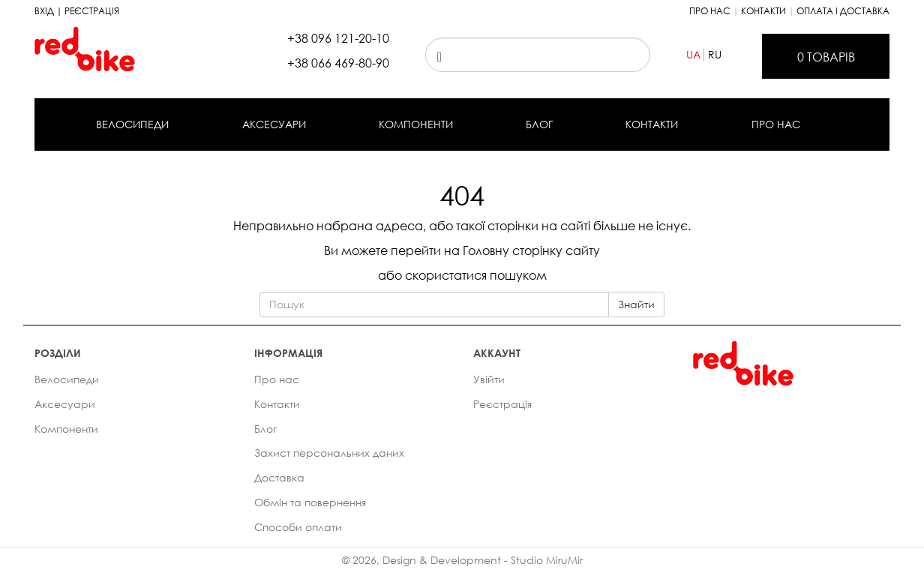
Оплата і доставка (843, 11)
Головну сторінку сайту (531, 250)
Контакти (763, 11)
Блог (539, 124)
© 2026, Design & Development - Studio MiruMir (462, 560)
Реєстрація (502, 404)
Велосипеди (132, 124)
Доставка (279, 477)
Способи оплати (298, 527)
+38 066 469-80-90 (338, 63)
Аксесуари (274, 124)
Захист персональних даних (329, 453)
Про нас (710, 11)
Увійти (489, 379)
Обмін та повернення (310, 502)
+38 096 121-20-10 (338, 38)
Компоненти (416, 124)
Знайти (636, 304)
